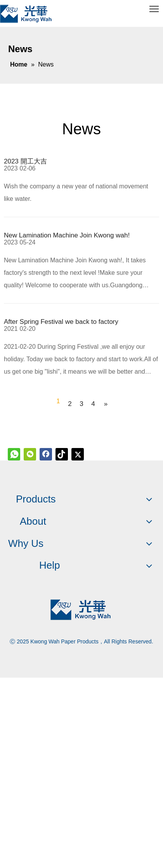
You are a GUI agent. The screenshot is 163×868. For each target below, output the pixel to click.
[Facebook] (46, 454)
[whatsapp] (14, 454)
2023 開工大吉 (25, 161)
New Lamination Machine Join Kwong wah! (67, 235)
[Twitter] (78, 454)
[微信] (30, 454)
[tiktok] (62, 454)
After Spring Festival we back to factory (61, 322)
